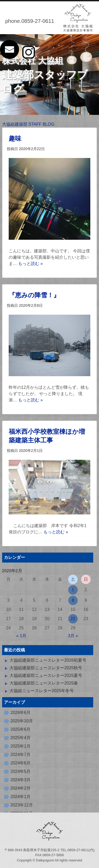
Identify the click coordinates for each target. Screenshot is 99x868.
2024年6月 (21, 763)
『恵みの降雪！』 (34, 295)
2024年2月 (21, 788)
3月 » (73, 636)
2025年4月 (21, 738)
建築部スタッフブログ (45, 75)
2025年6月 (21, 729)
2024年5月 (21, 771)
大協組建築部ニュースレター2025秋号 (46, 668)
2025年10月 (22, 721)
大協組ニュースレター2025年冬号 (42, 691)
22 (73, 619)
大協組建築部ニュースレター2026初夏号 (48, 660)
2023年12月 (22, 805)
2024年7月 (21, 755)
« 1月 (21, 636)
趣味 (15, 138)
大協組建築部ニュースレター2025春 (44, 683)
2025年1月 (21, 746)
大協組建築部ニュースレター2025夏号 (46, 675)
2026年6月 (21, 713)
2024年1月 (21, 797)
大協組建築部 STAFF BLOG (28, 124)
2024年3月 (21, 780)
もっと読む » (30, 264)
